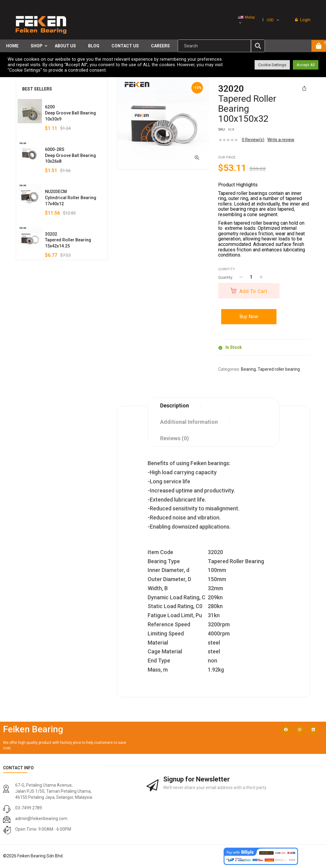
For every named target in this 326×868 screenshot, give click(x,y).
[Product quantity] (251, 277)
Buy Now (249, 317)
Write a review (281, 140)
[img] (258, 46)
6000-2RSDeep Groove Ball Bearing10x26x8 (70, 155)
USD (270, 20)
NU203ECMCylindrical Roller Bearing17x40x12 (71, 198)
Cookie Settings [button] (272, 65)
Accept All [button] (306, 65)
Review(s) (253, 140)
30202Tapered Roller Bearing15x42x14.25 (68, 240)
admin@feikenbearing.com (41, 819)
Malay (246, 17)
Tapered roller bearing (279, 369)
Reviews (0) (175, 438)
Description (175, 405)
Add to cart (253, 291)
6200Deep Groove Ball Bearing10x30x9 (70, 113)
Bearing (248, 369)
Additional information (189, 422)
